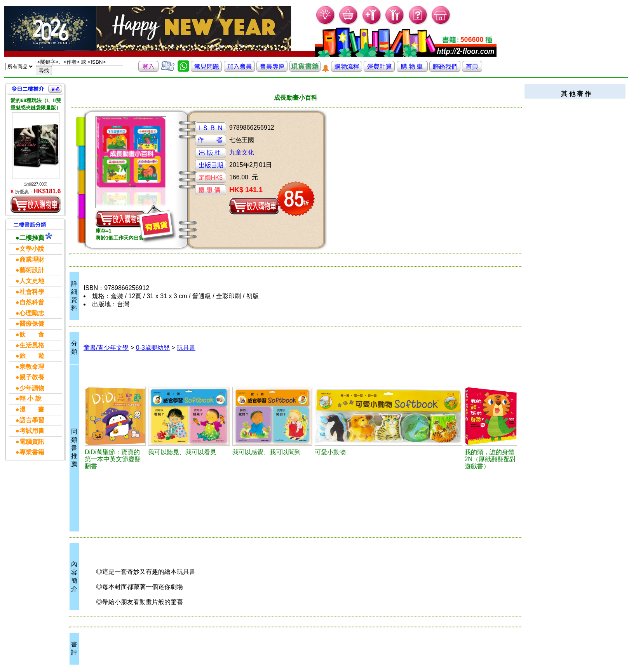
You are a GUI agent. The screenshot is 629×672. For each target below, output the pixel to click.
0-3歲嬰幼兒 (153, 348)
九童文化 (242, 152)
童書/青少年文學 (106, 348)
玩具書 (186, 348)
